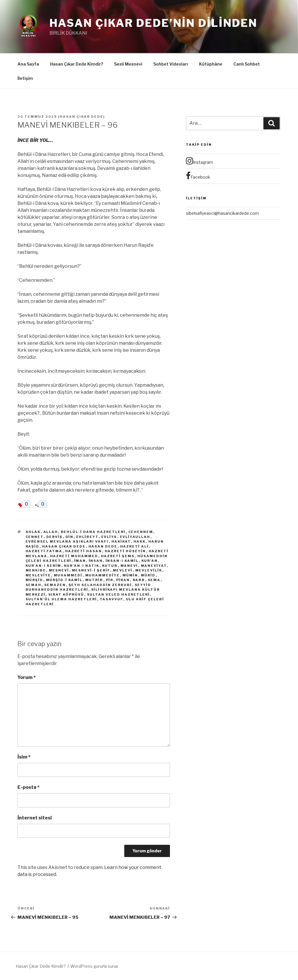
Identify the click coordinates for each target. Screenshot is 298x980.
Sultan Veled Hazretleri (119, 594)
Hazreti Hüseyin (125, 551)
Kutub (110, 566)
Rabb (139, 580)
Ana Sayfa (28, 64)
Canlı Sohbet (247, 64)
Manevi (129, 566)
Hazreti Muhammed (74, 556)
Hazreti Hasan (84, 551)
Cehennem (141, 532)
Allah (51, 532)
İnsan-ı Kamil (122, 561)
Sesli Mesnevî (128, 64)
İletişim (25, 78)
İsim (24, 757)
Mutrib (94, 580)
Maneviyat (154, 566)
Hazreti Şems (118, 556)
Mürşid (34, 580)
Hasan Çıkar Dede (81, 117)
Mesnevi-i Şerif (91, 570)
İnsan (96, 561)
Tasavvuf (112, 599)
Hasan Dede (103, 546)
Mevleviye (38, 575)
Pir (110, 580)
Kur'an (150, 561)
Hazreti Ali (135, 546)
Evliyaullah (135, 537)
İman (80, 561)
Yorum (27, 677)
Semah (34, 585)
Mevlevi (123, 570)
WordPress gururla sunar (94, 966)
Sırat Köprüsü (66, 594)
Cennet (35, 537)
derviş (55, 537)
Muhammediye (103, 575)
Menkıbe (36, 570)
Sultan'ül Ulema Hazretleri (61, 599)
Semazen (55, 585)
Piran (123, 580)
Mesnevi (59, 570)
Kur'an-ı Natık (82, 566)
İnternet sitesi (35, 818)
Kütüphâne (211, 64)
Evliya (109, 537)
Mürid (148, 575)
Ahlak (33, 532)
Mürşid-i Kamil (64, 580)
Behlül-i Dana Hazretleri (93, 532)
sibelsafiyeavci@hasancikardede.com (222, 213)
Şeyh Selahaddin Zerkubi (100, 585)
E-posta (29, 787)
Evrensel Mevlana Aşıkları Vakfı (67, 541)
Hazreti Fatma (44, 551)
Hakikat (121, 541)
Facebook (198, 176)
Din (70, 537)
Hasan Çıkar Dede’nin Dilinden (154, 23)
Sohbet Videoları (171, 64)
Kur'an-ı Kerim (44, 566)
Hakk (140, 541)
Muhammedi (68, 575)
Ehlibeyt (87, 537)
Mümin (130, 575)
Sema (154, 580)
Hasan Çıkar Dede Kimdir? (77, 64)
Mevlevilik (149, 570)
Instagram (199, 161)
